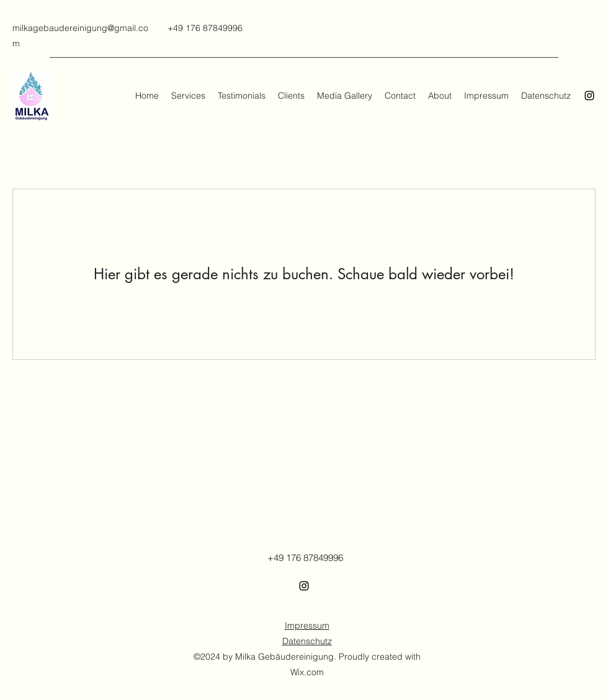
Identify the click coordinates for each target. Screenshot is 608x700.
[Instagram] (589, 96)
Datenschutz (307, 641)
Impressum (307, 626)
